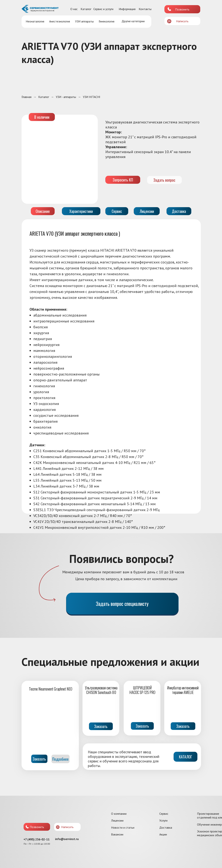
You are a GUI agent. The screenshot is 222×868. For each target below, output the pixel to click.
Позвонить (182, 9)
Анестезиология (60, 21)
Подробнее (60, 759)
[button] (169, 21)
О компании (119, 814)
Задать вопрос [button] (164, 180)
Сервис (164, 814)
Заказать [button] (101, 726)
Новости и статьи (123, 827)
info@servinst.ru (67, 839)
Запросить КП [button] (123, 180)
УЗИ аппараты (84, 21)
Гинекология (107, 21)
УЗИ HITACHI (92, 97)
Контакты (145, 9)
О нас (74, 9)
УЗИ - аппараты (66, 97)
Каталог (86, 9)
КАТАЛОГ (186, 757)
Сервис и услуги (103, 9)
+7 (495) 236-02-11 (36, 839)
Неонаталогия (35, 21)
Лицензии (117, 820)
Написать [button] (182, 21)
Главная (26, 97)
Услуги (163, 820)
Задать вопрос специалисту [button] (122, 604)
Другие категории (133, 21)
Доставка (166, 827)
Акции (163, 834)
